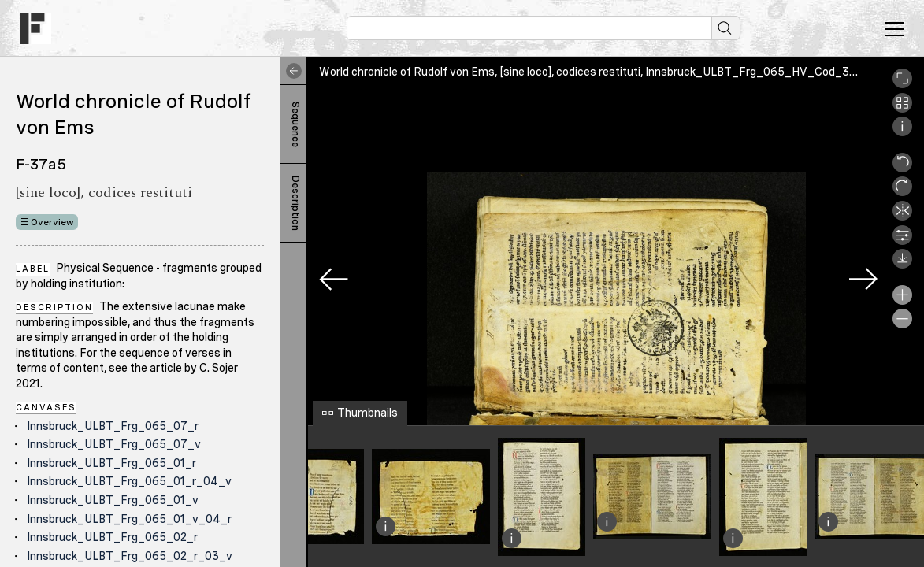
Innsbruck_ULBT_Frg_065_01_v (113, 500)
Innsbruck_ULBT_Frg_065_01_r (111, 463)
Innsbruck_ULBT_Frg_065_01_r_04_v (129, 481)
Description (295, 203)
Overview (52, 222)
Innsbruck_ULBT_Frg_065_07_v (114, 444)
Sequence (295, 124)
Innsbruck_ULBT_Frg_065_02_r (112, 537)
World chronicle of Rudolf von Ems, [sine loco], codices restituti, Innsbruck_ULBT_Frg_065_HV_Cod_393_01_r (606, 72)
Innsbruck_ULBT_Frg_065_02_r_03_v (130, 556)
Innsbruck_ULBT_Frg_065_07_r (113, 426)
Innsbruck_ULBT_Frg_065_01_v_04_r (129, 519)
